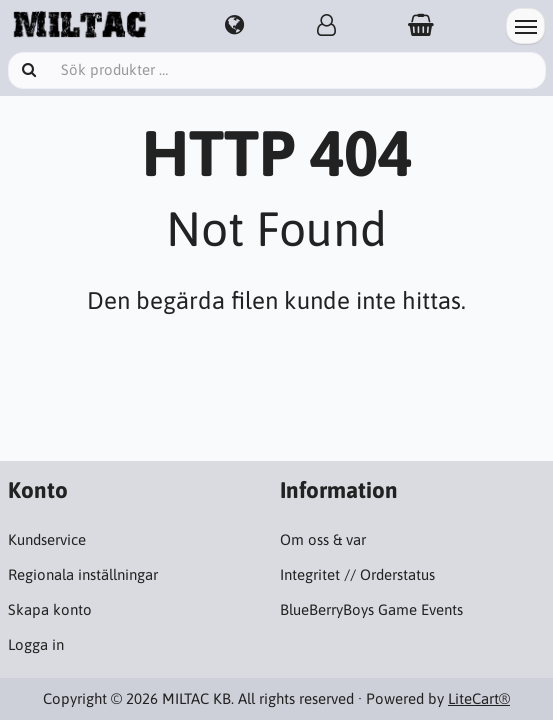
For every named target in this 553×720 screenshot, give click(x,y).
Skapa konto (50, 609)
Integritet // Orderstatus (357, 574)
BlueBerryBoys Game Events (371, 609)
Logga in (36, 644)
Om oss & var (323, 539)
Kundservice (47, 539)
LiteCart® (479, 698)
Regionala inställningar (83, 574)
